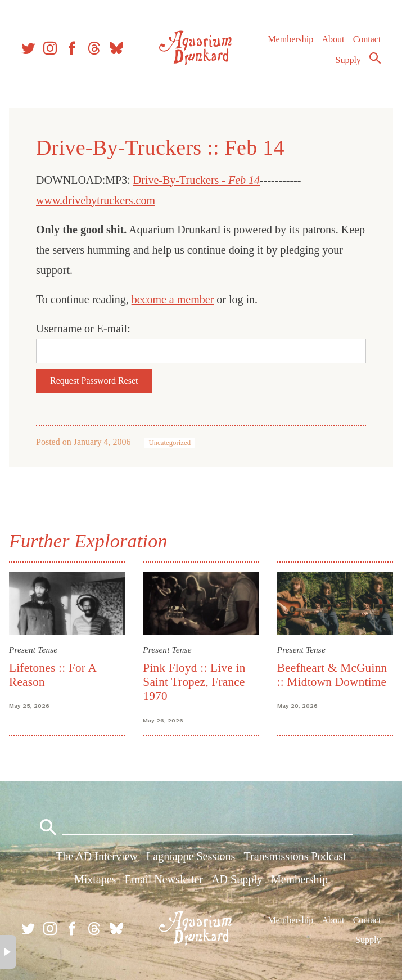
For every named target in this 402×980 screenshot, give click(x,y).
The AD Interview (97, 856)
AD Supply (237, 879)
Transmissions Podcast (295, 856)
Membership (290, 39)
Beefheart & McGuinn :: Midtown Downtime (332, 675)
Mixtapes (95, 879)
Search (375, 58)
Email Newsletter (164, 879)
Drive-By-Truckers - (197, 180)
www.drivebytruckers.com (96, 200)
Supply (348, 60)
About (333, 39)
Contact (367, 39)
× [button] (8, 952)
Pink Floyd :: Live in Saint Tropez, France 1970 (194, 682)
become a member (173, 299)
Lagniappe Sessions (191, 856)
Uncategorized (170, 443)
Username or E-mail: (83, 329)
